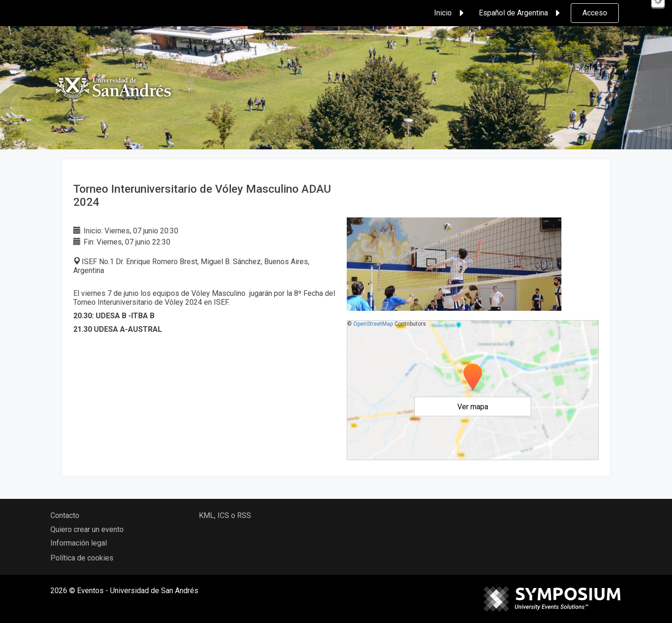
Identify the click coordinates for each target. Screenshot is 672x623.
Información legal (79, 543)
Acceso (595, 13)
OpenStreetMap (373, 324)
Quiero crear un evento (87, 529)
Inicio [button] (450, 13)
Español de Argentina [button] (521, 13)
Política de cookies (82, 558)
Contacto (65, 515)
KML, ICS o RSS (225, 515)
